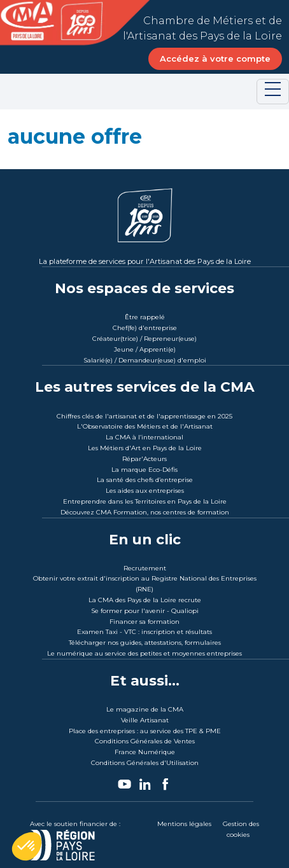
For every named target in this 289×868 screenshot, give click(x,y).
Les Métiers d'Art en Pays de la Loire (145, 448)
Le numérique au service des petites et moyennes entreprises (144, 653)
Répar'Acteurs (144, 459)
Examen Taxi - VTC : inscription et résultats (144, 632)
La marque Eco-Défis (144, 470)
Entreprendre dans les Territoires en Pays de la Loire (145, 501)
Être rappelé (145, 317)
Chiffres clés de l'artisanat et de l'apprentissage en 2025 (144, 416)
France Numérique (145, 752)
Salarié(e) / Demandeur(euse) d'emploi (145, 360)
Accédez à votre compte (215, 59)
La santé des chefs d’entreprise (145, 480)
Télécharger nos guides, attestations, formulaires (145, 643)
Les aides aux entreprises (145, 491)
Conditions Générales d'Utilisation (145, 763)
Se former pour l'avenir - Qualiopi (145, 611)
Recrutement (145, 568)
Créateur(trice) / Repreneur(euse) (144, 339)
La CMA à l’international (144, 437)
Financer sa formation (144, 622)
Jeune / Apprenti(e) (145, 349)
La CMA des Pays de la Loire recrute (145, 600)
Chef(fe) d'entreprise (145, 328)
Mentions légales (184, 824)
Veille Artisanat (145, 720)
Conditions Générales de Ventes (145, 741)
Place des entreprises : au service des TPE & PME (145, 731)
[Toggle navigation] (273, 92)
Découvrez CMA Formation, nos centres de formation (145, 512)
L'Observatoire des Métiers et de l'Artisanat (145, 426)
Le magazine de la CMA (145, 709)
